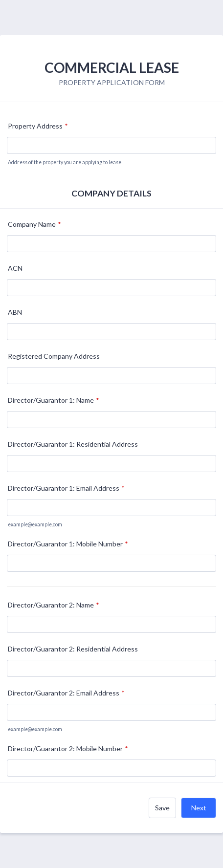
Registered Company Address (54, 356)
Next (199, 808)
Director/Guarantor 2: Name (54, 605)
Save (162, 808)
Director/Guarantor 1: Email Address (66, 488)
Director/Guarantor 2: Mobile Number (68, 749)
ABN (15, 312)
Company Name (34, 224)
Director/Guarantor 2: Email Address (66, 693)
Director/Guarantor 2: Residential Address (73, 649)
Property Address (38, 126)
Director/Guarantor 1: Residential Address (73, 444)
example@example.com (35, 524)
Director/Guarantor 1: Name (54, 400)
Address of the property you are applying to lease (65, 162)
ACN (15, 268)
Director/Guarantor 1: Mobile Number (68, 544)
